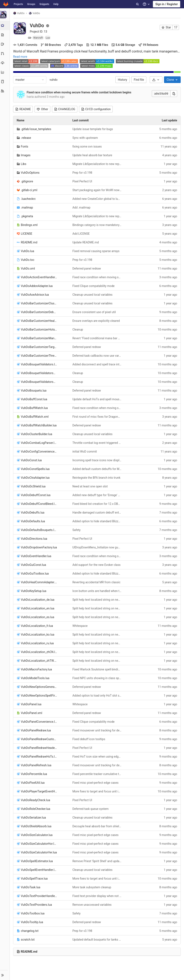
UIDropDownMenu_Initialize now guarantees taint (97, 547)
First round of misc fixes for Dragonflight (97, 417)
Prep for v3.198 (83, 173)
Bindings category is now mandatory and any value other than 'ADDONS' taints (97, 225)
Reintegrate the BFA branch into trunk (97, 478)
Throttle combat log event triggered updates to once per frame (97, 443)
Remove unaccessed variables (92, 905)
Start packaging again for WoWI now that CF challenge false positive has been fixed (97, 190)
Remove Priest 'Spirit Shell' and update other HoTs (97, 861)
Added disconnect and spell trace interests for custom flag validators (97, 364)
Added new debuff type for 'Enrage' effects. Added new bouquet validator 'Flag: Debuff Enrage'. (97, 495)
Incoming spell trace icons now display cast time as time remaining (97, 460)
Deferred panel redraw (87, 268)
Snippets (44, 4)
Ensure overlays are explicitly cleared (96, 321)
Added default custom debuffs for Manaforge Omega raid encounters (97, 469)
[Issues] (5, 44)
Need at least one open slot (90, 486)
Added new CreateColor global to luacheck (97, 199)
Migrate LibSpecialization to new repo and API (97, 164)
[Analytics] (5, 72)
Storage (124, 45)
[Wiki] (5, 81)
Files (98, 45)
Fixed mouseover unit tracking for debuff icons (97, 730)
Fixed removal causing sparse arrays (96, 251)
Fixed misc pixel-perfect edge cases (96, 783)
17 (176, 27)
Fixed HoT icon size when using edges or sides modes (97, 757)
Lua (48, 38)
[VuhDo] (5, 15)
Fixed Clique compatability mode (94, 286)
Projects (18, 4)
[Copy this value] (174, 94)
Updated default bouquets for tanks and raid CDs (97, 940)
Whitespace (80, 626)
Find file (139, 80)
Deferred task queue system (91, 809)
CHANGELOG (65, 109)
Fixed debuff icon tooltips (89, 739)
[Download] (156, 80)
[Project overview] (6, 25)
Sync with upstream (85, 138)
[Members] (5, 91)
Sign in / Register (167, 4)
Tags (74, 45)
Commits (26, 45)
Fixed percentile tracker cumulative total (97, 774)
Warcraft (39, 38)
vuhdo (54, 80)
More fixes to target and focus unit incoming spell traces (97, 791)
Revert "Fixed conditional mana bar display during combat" (97, 338)
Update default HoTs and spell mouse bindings (97, 399)
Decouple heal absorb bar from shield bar (97, 826)
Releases (149, 45)
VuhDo (19, 13)
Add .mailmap (82, 207)
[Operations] (5, 63)
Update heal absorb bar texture (93, 155)
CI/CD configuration (96, 109)
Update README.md (86, 242)
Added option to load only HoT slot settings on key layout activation (97, 696)
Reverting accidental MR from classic (97, 582)
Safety (77, 530)
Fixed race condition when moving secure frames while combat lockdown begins (80, 92)
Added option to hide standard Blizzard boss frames (97, 521)
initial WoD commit (85, 452)
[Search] (137, 4)
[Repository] (5, 35)
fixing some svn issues (87, 146)
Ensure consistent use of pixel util (94, 312)
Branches (51, 45)
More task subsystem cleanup (92, 887)
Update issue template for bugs (93, 129)
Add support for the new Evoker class (97, 565)
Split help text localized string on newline (97, 600)
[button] (5, 975)
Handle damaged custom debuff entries (97, 513)
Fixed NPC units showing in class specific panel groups (97, 678)
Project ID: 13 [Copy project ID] (39, 32)
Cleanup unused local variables (93, 295)
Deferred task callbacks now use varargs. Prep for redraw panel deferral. (97, 356)
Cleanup (78, 330)
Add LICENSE (81, 234)
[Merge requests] (5, 53)
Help (56, 4)
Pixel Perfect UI (83, 181)
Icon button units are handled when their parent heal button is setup (97, 591)
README (24, 109)
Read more (21, 57)
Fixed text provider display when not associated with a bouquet (97, 896)
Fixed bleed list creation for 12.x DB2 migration (97, 504)
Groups (31, 4)
